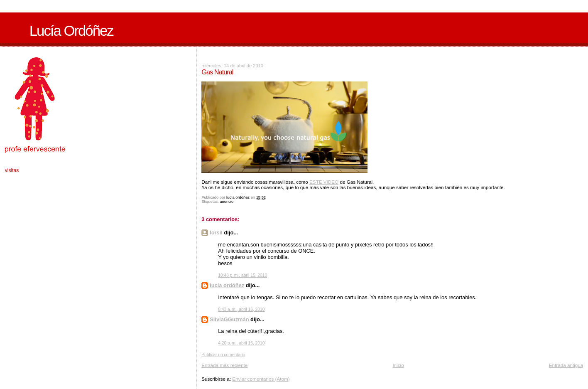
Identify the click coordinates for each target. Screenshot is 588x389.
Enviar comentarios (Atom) (261, 379)
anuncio (227, 202)
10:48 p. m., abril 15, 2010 (243, 275)
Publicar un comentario (223, 355)
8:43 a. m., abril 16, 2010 (241, 309)
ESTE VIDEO (324, 182)
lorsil (216, 233)
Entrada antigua (566, 365)
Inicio (398, 365)
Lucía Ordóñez (71, 31)
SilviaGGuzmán (229, 319)
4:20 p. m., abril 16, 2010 (241, 343)
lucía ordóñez (227, 285)
